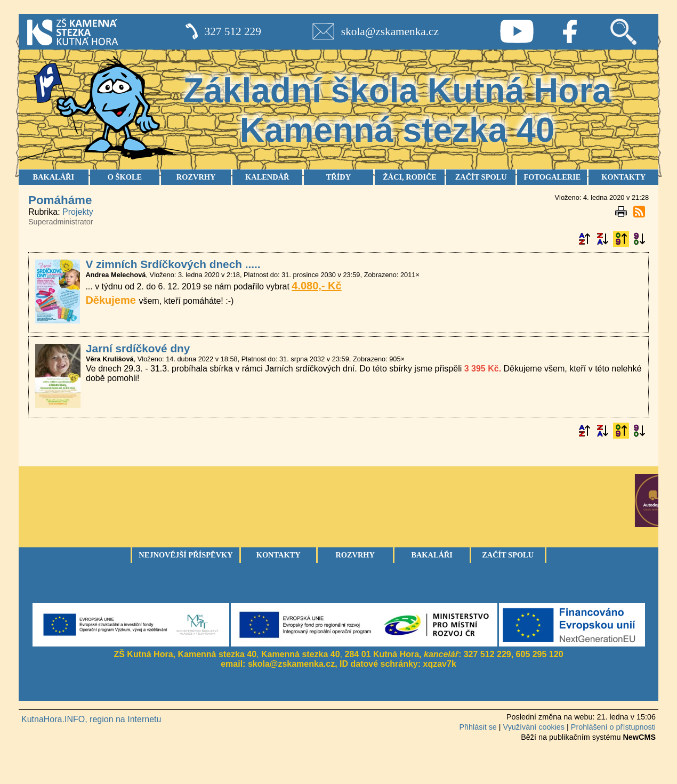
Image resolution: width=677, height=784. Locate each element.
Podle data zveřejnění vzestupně (621, 239)
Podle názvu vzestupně (584, 239)
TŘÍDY (338, 177)
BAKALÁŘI (54, 177)
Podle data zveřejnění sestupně (639, 239)
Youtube (517, 31)
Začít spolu (508, 555)
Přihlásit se (478, 727)
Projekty (78, 212)
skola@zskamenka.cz (390, 31)
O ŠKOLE (125, 177)
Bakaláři (432, 555)
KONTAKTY (623, 177)
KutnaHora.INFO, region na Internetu (91, 719)
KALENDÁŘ (267, 177)
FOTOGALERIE (552, 177)
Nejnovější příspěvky (186, 555)
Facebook (570, 31)
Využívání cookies (534, 727)
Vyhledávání (623, 31)
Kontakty (279, 555)
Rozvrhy (355, 555)
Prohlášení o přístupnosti (613, 727)
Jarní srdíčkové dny (138, 348)
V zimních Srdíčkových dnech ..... (173, 264)
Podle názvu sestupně (602, 239)
